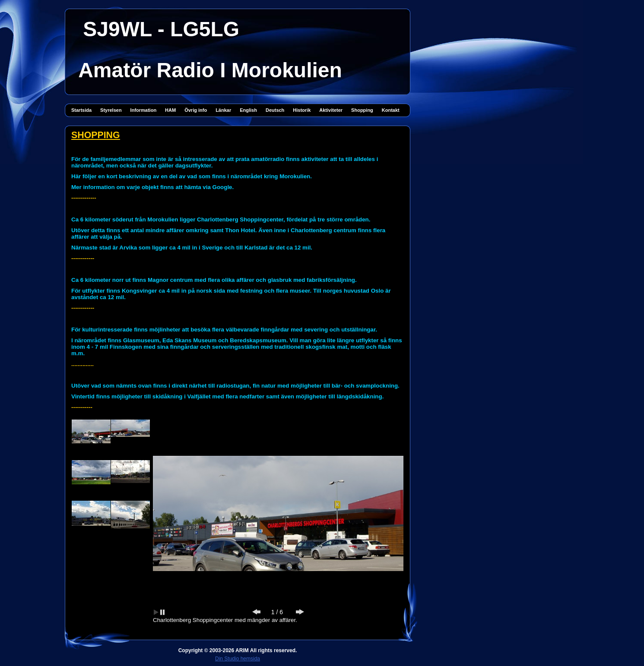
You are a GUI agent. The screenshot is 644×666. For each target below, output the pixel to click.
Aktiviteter (331, 110)
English (248, 110)
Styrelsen (111, 110)
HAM (170, 110)
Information (144, 110)
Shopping (362, 110)
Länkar (223, 110)
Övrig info (196, 110)
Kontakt (391, 110)
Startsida (81, 110)
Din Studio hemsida (238, 659)
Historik (302, 110)
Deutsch (275, 110)
